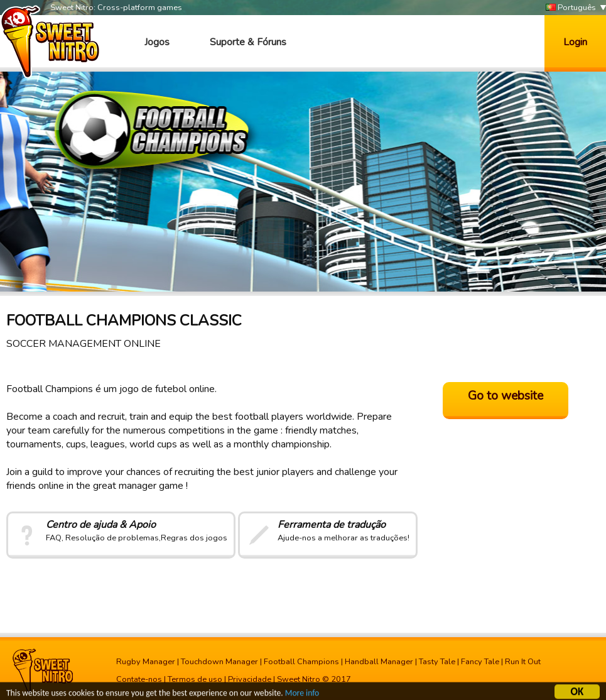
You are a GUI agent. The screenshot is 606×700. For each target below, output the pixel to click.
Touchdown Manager (219, 662)
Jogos (157, 42)
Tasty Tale (437, 662)
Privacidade (250, 679)
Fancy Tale (480, 662)
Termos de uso (195, 679)
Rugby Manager (146, 662)
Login (575, 42)
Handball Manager (379, 662)
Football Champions (301, 662)
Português (571, 8)
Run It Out (523, 662)
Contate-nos (139, 679)
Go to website (506, 396)
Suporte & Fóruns (248, 42)
